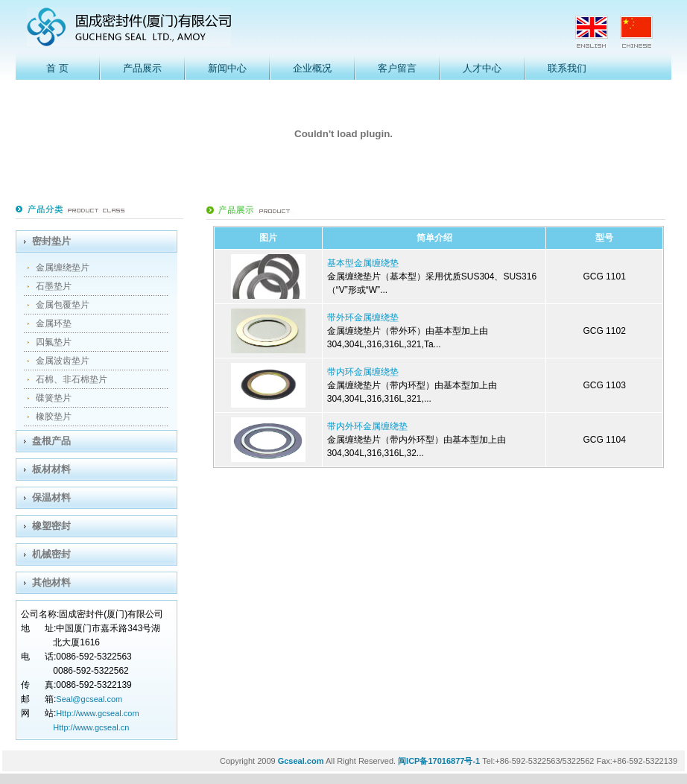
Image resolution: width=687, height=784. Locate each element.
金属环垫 (54, 323)
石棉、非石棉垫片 (72, 379)
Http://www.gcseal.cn (91, 727)
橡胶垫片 (54, 417)
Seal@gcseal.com (89, 699)
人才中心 (482, 68)
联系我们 (567, 68)
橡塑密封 (51, 526)
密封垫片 (51, 241)
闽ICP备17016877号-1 (439, 761)
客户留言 (397, 68)
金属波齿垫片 (63, 361)
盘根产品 (51, 441)
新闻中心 (227, 68)
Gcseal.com (301, 761)
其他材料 (51, 582)
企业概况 (312, 68)
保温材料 (51, 497)
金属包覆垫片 (63, 305)
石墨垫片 (54, 286)
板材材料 (51, 469)
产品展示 (142, 68)
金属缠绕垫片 (63, 268)
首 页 (57, 68)
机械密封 (51, 554)
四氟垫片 (54, 342)
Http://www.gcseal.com (97, 713)
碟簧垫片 (54, 398)
